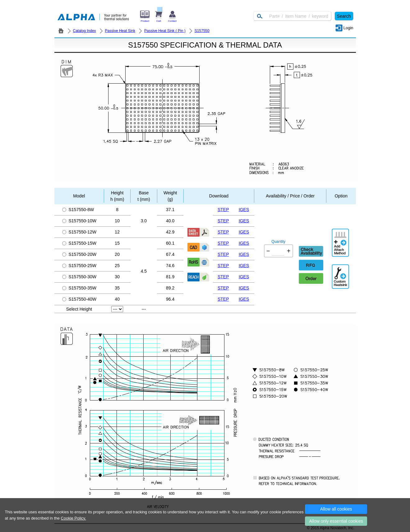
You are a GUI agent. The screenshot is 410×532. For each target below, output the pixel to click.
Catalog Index (85, 31)
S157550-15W (79, 243)
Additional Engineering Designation (341, 274)
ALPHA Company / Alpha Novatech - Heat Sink (61, 31)
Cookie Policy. (74, 518)
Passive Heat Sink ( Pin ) (165, 31)
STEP (223, 210)
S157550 (202, 31)
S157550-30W (79, 277)
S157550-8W (78, 210)
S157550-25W (79, 266)
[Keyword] (292, 16)
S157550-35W (79, 288)
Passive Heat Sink (120, 31)
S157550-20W (79, 254)
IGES (244, 210)
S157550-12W (79, 232)
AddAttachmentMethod (341, 238)
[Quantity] (278, 251)
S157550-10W (79, 221)
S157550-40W (79, 299)
